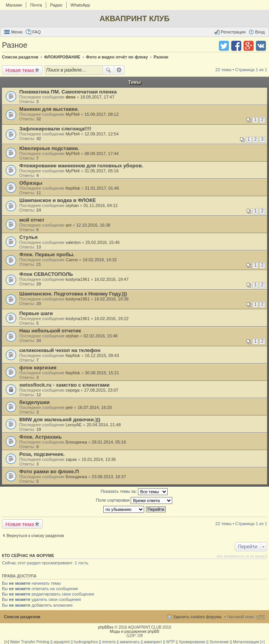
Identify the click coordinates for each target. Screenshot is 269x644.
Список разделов (22, 617)
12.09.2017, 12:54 (102, 134)
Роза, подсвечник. (42, 454)
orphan (72, 205)
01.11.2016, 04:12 (101, 205)
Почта (36, 5)
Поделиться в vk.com (261, 46)
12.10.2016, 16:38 (93, 225)
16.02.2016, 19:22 (112, 319)
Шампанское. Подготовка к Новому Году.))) (73, 294)
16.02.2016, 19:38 (112, 299)
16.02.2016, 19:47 (112, 279)
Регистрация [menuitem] (233, 32)
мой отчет (32, 220)
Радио (56, 5)
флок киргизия (38, 368)
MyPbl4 (73, 114)
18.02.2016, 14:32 (100, 260)
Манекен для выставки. (49, 109)
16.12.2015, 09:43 (102, 355)
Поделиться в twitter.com (224, 46)
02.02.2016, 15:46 (101, 336)
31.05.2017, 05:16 (102, 171)
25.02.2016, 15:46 (103, 242)
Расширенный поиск (119, 70)
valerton (73, 242)
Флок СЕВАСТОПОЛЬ (46, 274)
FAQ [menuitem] (37, 32)
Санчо (72, 260)
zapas (71, 459)
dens (71, 97)
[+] (7, 642)
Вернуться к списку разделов (35, 536)
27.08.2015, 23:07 (102, 390)
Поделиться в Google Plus (249, 46)
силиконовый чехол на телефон (60, 350)
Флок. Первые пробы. (47, 254)
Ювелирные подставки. (49, 148)
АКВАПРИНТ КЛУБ (134, 18)
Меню (17, 32)
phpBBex (106, 627)
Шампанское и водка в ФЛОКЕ (58, 200)
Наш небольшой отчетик (50, 331)
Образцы (31, 183)
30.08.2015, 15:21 (102, 373)
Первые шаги (36, 313)
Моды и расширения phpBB (134, 631)
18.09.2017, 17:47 (97, 97)
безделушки (34, 402)
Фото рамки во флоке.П (49, 471)
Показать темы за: (134, 492)
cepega (72, 390)
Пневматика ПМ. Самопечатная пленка (68, 92)
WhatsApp (80, 5)
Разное (15, 45)
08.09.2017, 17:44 (102, 153)
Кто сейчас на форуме (28, 556)
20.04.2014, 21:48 (104, 425)
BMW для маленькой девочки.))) (60, 420)
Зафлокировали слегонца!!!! (55, 129)
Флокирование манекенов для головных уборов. (81, 166)
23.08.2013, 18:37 (109, 477)
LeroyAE (74, 425)
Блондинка (76, 442)
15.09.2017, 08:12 (102, 114)
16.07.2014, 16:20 (95, 407)
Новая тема (20, 70)
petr (69, 407)
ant (68, 225)
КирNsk (73, 188)
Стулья (29, 237)
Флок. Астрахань (40, 437)
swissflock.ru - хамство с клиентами (64, 385)
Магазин (14, 5)
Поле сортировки (134, 501)
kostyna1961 (77, 279)
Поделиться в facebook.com (236, 46)
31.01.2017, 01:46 (102, 188)
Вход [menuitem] (260, 32)
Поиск (108, 70)
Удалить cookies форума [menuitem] (197, 617)
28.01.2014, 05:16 (109, 442)
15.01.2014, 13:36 (99, 459)
